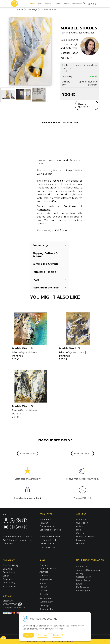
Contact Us (82, 567)
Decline (57, 635)
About (66, 4)
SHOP (33, 4)
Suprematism (46, 602)
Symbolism (45, 598)
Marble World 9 (22, 406)
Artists (40, 4)
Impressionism (47, 579)
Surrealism (45, 594)
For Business (83, 587)
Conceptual (45, 576)
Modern (43, 583)
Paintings (44, 565)
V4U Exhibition (10, 586)
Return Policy (83, 580)
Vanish (6, 576)
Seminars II (9, 579)
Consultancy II (10, 583)
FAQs (79, 584)
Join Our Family (11, 565)
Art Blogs (58, 4)
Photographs (46, 609)
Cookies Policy (83, 577)
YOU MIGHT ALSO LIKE (55, 297)
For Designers (83, 591)
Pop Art (43, 587)
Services (48, 4)
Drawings (44, 606)
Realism (44, 591)
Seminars (8, 569)
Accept (29, 635)
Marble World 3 (69, 349)
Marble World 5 (22, 349)
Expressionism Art (48, 568)
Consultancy (9, 572)
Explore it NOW (65, 641)
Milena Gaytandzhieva (87, 65)
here (53, 641)
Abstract (44, 572)
